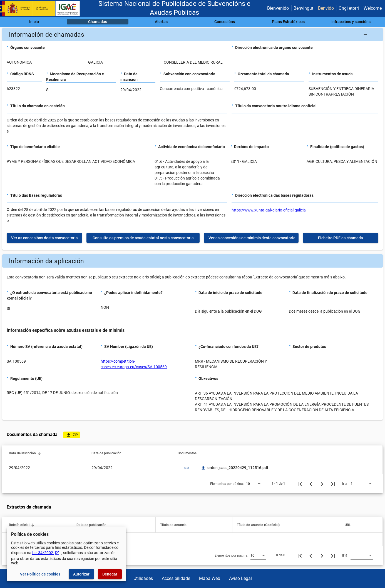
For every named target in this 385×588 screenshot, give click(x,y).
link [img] (187, 468)
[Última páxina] (333, 484)
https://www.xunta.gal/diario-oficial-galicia (269, 210)
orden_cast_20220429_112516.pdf (234, 468)
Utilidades (143, 578)
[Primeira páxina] (300, 484)
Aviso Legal (240, 578)
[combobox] (254, 484)
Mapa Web (210, 578)
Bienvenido (278, 8)
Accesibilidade (176, 578)
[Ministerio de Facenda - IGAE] (43, 8)
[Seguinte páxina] (322, 484)
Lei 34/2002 (46, 553)
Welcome (373, 8)
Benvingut (303, 8)
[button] (192, 34)
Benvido (326, 8)
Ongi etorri (349, 8)
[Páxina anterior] (311, 484)
